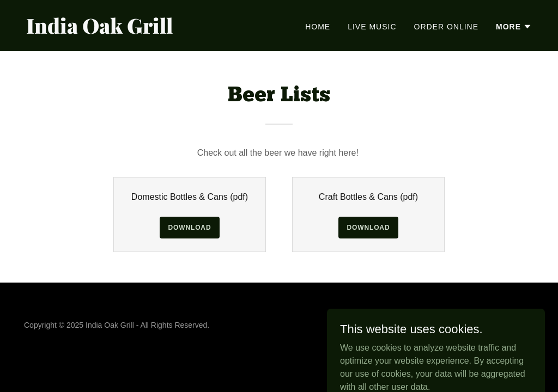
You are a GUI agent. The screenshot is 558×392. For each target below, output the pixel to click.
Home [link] (318, 27)
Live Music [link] (372, 27)
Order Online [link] (447, 27)
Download (190, 228)
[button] (514, 27)
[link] (148, 31)
